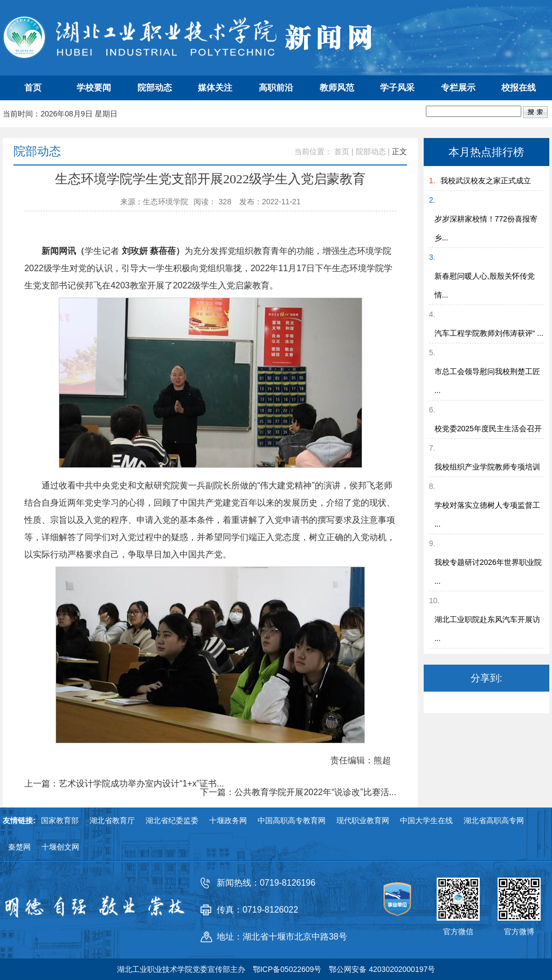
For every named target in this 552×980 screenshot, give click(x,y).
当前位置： (313, 151)
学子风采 (397, 88)
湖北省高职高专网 (494, 820)
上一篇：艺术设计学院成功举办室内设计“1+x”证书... (124, 784)
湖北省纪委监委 (172, 820)
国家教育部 (60, 820)
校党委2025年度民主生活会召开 (488, 429)
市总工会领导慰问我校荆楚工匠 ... (487, 381)
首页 (33, 88)
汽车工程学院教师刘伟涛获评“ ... (489, 333)
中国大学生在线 (426, 820)
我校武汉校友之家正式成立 (486, 181)
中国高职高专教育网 (292, 820)
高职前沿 (276, 88)
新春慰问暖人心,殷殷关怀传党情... (485, 285)
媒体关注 (215, 88)
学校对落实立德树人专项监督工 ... (487, 515)
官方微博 (519, 931)
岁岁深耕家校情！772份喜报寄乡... (486, 228)
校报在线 (519, 88)
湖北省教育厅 (112, 820)
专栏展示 (458, 88)
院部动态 (155, 88)
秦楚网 (19, 847)
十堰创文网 (60, 847)
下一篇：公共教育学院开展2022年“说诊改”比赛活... (298, 792)
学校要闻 (94, 88)
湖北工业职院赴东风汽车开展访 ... (487, 629)
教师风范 (337, 88)
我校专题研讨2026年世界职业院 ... (488, 572)
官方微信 (458, 931)
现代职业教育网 (363, 820)
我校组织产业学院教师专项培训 (487, 467)
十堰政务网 (228, 820)
